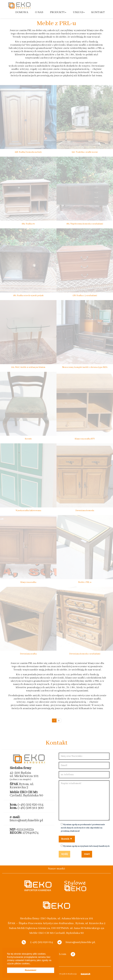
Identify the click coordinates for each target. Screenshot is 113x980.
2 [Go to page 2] (59, 720)
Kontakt (98, 12)
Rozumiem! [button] (31, 970)
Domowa (22, 12)
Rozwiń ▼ (67, 839)
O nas (39, 12)
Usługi (79, 12)
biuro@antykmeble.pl (26, 820)
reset (87, 854)
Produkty (58, 12)
